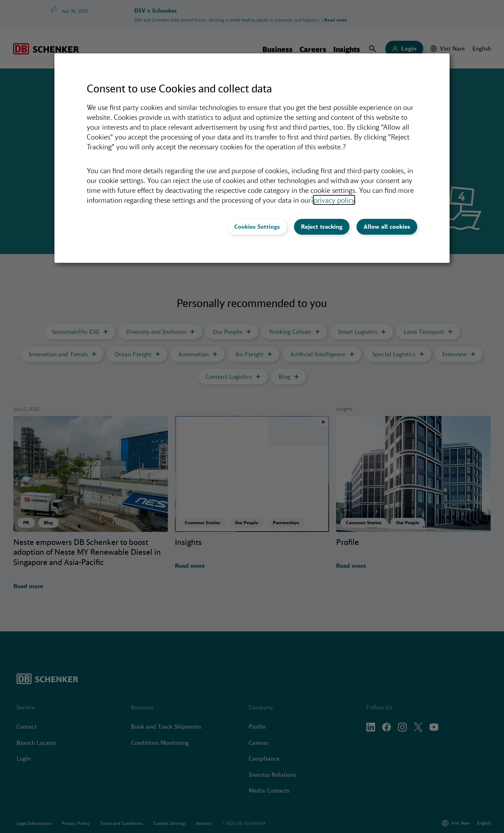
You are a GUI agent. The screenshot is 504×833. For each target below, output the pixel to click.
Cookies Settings (257, 227)
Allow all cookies (387, 227)
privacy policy (334, 200)
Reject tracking (322, 227)
